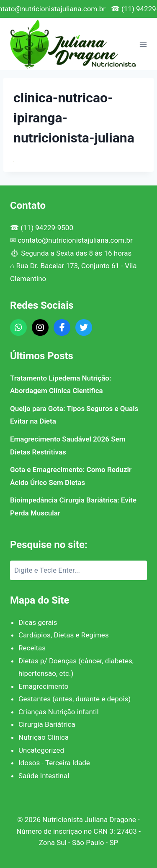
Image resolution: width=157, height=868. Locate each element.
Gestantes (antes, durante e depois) (75, 699)
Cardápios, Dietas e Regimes (64, 635)
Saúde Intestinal (44, 776)
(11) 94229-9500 (47, 228)
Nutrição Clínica (44, 737)
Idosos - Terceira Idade (54, 763)
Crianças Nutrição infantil (59, 712)
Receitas (32, 648)
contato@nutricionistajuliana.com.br (75, 240)
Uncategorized (41, 750)
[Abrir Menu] (143, 44)
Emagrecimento (43, 686)
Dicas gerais (38, 622)
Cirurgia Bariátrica (47, 724)
